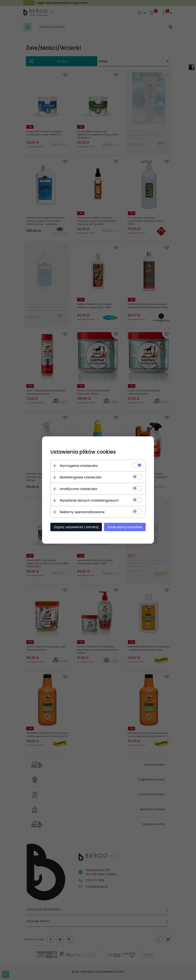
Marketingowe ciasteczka (81, 477)
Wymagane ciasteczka (79, 466)
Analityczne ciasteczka (78, 489)
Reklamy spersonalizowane (82, 512)
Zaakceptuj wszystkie (125, 527)
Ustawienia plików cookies (83, 452)
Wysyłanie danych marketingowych (89, 500)
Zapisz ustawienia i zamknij (76, 527)
